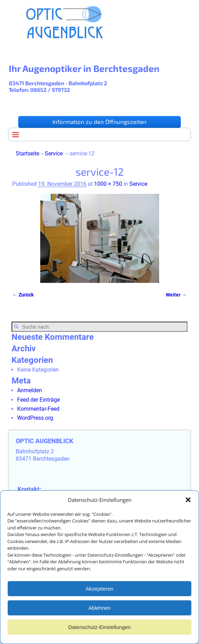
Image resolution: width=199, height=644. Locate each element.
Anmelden (30, 390)
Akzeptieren (99, 591)
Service (54, 153)
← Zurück (23, 295)
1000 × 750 (108, 184)
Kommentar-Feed (38, 409)
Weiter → (176, 295)
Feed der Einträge (38, 400)
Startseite (27, 153)
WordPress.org (35, 418)
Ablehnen (99, 610)
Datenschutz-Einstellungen (99, 630)
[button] (188, 502)
